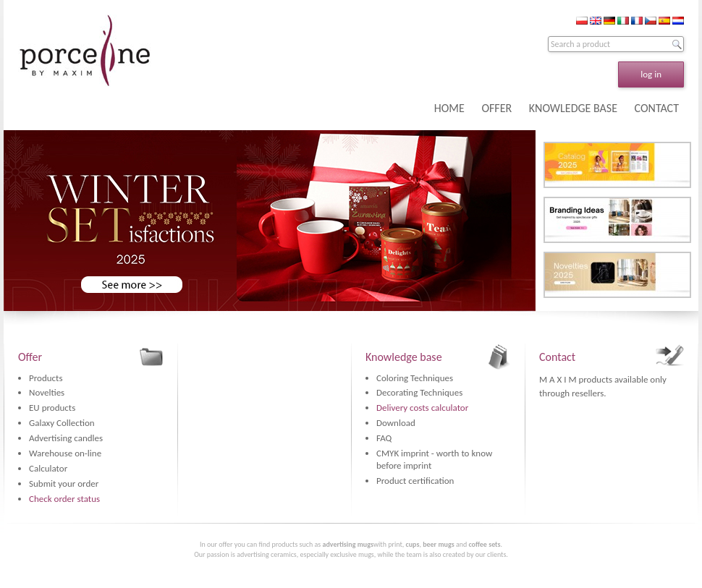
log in (651, 74)
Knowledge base (404, 357)
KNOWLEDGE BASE (573, 108)
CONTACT (657, 108)
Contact (557, 357)
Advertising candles (66, 438)
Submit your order (64, 483)
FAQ (384, 438)
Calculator (48, 468)
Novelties (47, 392)
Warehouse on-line (65, 453)
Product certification (415, 481)
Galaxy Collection (62, 423)
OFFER (496, 108)
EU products (52, 408)
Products (46, 378)
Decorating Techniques (419, 392)
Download (396, 423)
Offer (30, 357)
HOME (449, 108)
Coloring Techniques (415, 378)
